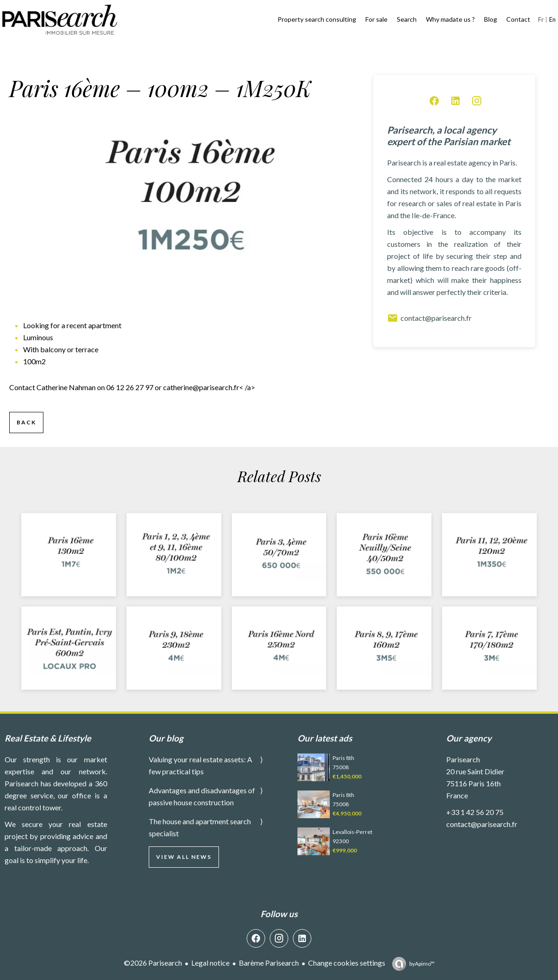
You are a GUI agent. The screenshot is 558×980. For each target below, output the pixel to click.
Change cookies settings (347, 963)
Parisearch (463, 759)
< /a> (209, 387)
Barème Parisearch (269, 963)
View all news (184, 857)
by (422, 964)
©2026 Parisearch (153, 963)
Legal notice (210, 963)
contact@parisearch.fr (429, 318)
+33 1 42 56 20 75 (475, 812)
